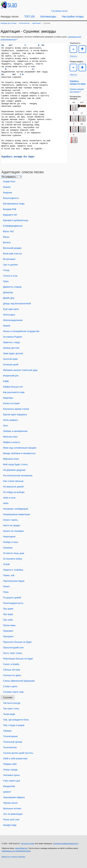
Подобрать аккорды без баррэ (18, 157)
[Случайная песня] (59, 11)
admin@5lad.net (21, 848)
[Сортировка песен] (12, 177)
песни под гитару (28, 843)
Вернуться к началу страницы (13, 857)
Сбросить (73, 56)
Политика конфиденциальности (66, 843)
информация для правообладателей (16, 851)
